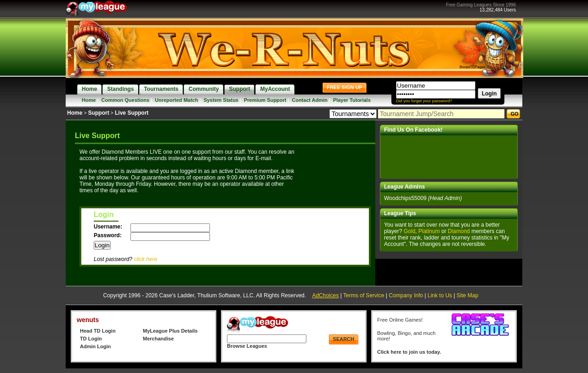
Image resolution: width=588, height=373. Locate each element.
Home (89, 100)
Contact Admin (310, 100)
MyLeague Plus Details (170, 331)
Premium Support (265, 100)
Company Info (406, 295)
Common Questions (126, 100)
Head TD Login (98, 331)
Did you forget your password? (424, 101)
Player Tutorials (352, 100)
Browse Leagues (247, 346)
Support (99, 113)
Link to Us (440, 295)
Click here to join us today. (409, 352)
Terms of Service (364, 295)
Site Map (467, 295)
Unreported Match (176, 100)
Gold (410, 231)
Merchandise (158, 339)
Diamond (459, 231)
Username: (109, 227)
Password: (108, 235)
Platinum (429, 231)
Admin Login (95, 346)
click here (145, 259)
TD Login (91, 339)
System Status (221, 100)
